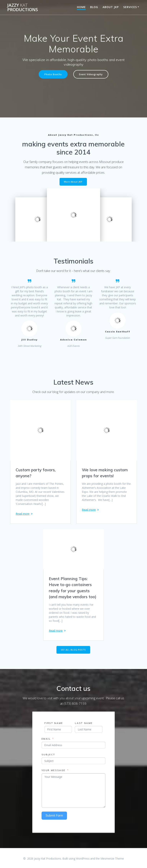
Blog (94, 7)
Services (130, 7)
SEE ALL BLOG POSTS (73, 650)
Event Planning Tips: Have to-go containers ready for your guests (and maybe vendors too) (73, 588)
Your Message (54, 771)
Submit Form (54, 816)
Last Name (84, 723)
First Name (54, 723)
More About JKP (73, 182)
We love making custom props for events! (105, 473)
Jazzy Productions (23, 7)
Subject (48, 755)
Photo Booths (53, 74)
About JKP (111, 7)
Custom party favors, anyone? (36, 473)
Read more (23, 514)
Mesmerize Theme (112, 859)
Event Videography (91, 74)
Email (46, 739)
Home (81, 7)
